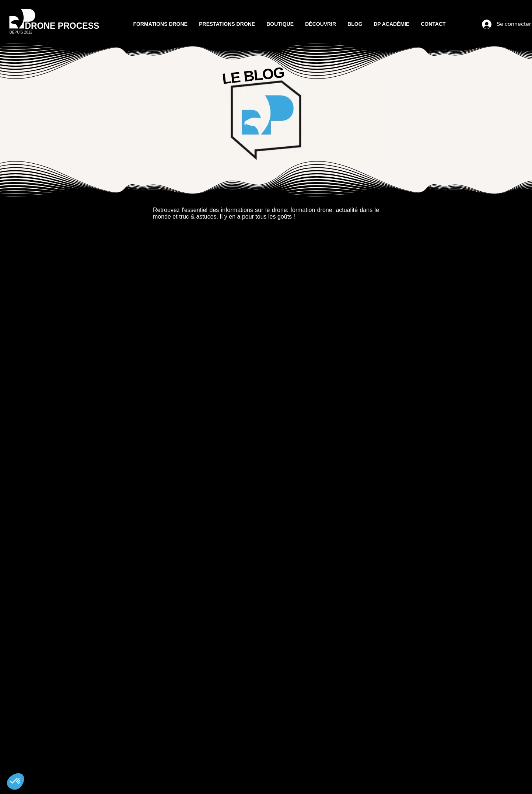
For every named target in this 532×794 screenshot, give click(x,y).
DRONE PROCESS (62, 26)
